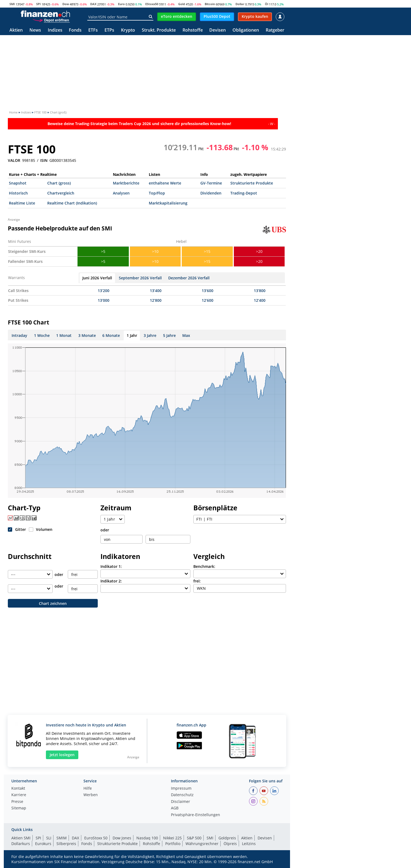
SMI (12, 4)
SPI (38, 4)
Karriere (19, 795)
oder (105, 530)
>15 (207, 251)
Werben (91, 795)
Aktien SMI (21, 838)
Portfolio (173, 844)
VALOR (14, 160)
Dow (66, 4)
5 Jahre (169, 335)
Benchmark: (204, 566)
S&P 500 (194, 838)
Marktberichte (126, 183)
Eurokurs (43, 844)
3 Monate (87, 335)
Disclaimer (181, 802)
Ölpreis (230, 844)
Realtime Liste (22, 203)
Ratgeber (275, 30)
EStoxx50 (152, 4)
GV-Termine (211, 183)
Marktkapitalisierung (168, 203)
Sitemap (19, 808)
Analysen (121, 193)
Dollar (240, 4)
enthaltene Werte (165, 183)
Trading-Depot (244, 193)
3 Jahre (150, 335)
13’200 (104, 291)
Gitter (21, 529)
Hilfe (88, 789)
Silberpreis (66, 844)
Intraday (19, 335)
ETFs (93, 30)
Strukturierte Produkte (252, 183)
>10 (155, 251)
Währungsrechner (202, 844)
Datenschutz (182, 795)
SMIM (62, 838)
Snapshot (18, 183)
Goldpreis (227, 838)
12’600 (208, 300)
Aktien (16, 30)
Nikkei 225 (172, 838)
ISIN (44, 160)
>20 (259, 251)
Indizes (55, 30)
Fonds (75, 30)
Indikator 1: (111, 566)
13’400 (156, 291)
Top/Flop (157, 193)
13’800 (260, 291)
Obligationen (246, 30)
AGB (175, 808)
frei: (197, 581)
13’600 (208, 291)
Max (186, 335)
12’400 (260, 300)
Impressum (181, 789)
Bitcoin (210, 4)
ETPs (109, 30)
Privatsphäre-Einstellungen (196, 815)
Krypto (128, 30)
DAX (93, 4)
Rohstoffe (193, 30)
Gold (182, 4)
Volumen (44, 529)
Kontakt (18, 789)
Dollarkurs (21, 844)
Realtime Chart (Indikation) (72, 203)
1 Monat (64, 335)
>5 (103, 251)
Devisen (218, 30)
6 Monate (111, 335)
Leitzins (249, 844)
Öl (267, 4)
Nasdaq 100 (147, 838)
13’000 (104, 300)
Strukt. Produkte (159, 30)
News (35, 30)
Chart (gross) (59, 183)
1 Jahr (132, 335)
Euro (121, 4)
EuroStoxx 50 (96, 838)
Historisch (18, 193)
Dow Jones (122, 838)
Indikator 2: (111, 581)
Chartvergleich (61, 193)
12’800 (156, 300)
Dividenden (211, 193)
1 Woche (42, 335)
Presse (17, 802)
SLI (49, 838)
